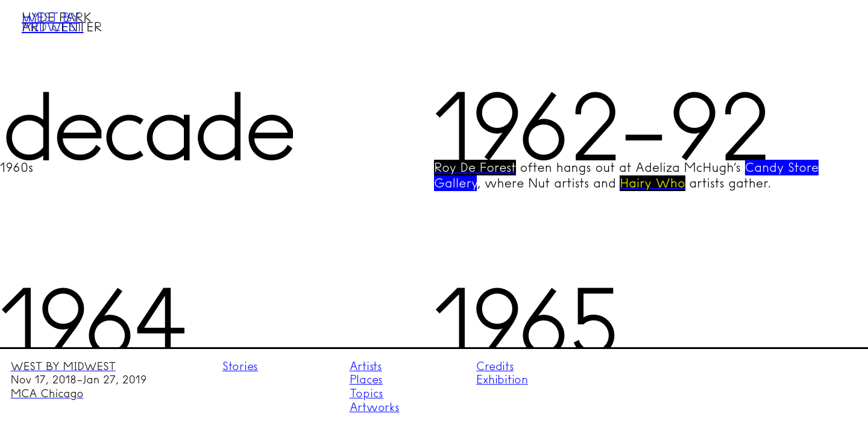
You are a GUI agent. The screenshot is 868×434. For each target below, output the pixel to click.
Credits (495, 366)
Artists (366, 366)
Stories (240, 366)
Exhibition (502, 379)
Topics (367, 393)
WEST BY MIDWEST (63, 366)
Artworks (375, 407)
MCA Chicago (47, 394)
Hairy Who (652, 183)
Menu (836, 32)
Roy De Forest (475, 168)
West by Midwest (52, 22)
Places (366, 379)
